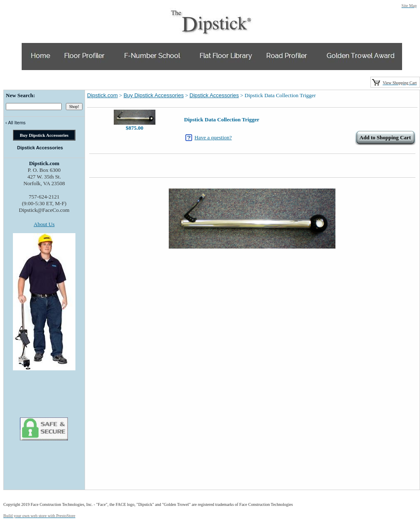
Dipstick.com (102, 95)
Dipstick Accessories (214, 95)
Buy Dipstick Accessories (154, 95)
